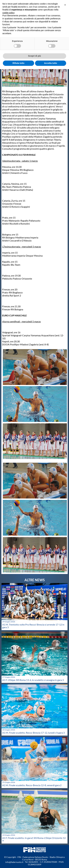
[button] (65, 5)
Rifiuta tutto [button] (18, 63)
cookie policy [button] (8, 13)
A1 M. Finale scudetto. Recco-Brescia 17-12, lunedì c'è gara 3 (33, 733)
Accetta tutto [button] (51, 63)
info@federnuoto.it (14, 862)
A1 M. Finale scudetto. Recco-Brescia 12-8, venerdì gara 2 (32, 785)
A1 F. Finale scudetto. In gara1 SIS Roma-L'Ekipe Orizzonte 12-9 (34, 839)
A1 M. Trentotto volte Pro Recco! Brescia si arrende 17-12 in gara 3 (33, 626)
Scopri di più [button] (34, 56)
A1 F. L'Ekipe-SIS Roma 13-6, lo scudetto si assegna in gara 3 (33, 680)
